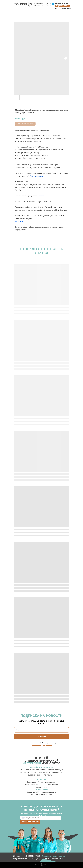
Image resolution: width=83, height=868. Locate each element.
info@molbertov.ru (63, 8)
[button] (62, 6)
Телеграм (19, 221)
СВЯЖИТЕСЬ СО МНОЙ (30, 822)
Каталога (41, 196)
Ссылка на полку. (37, 176)
